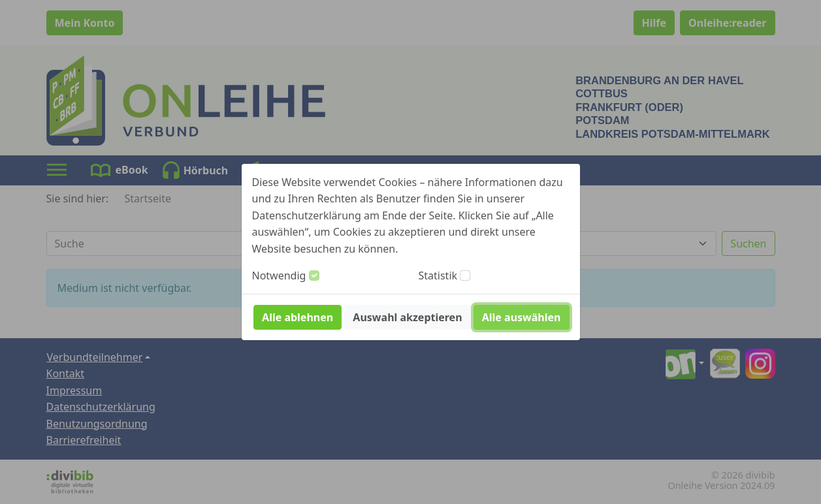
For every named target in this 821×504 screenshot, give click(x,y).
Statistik (438, 276)
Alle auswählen (522, 317)
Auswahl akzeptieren (407, 317)
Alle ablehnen (298, 317)
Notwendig (279, 276)
